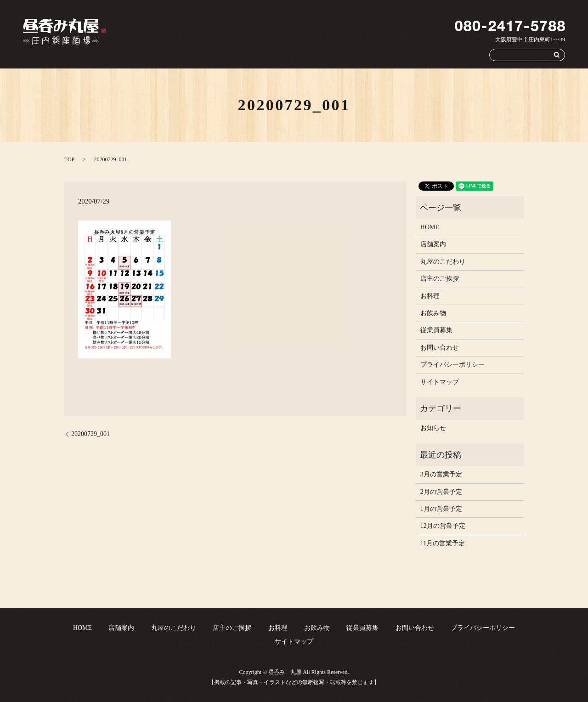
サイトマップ (440, 382)
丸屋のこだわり (258, 55)
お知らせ (433, 428)
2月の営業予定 (441, 492)
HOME (182, 55)
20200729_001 (90, 434)
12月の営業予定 (443, 526)
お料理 (345, 55)
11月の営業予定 (443, 543)
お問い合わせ (459, 55)
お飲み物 (378, 55)
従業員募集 (416, 55)
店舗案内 (215, 55)
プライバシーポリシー (452, 365)
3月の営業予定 (441, 474)
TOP (69, 159)
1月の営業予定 (441, 509)
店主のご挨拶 (307, 55)
